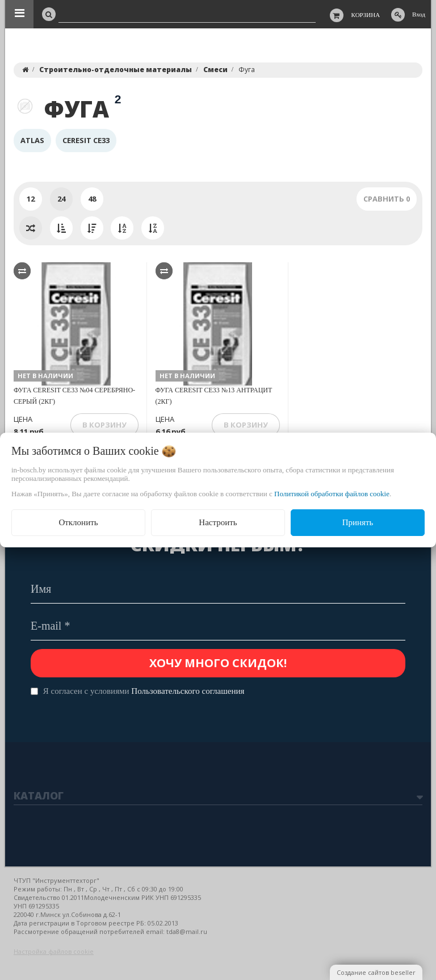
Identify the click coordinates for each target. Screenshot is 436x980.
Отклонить (78, 522)
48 (92, 199)
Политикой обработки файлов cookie (332, 494)
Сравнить (387, 199)
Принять (358, 522)
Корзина (366, 15)
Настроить (218, 522)
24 (61, 199)
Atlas (32, 140)
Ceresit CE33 (86, 140)
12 (31, 199)
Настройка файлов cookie (54, 951)
